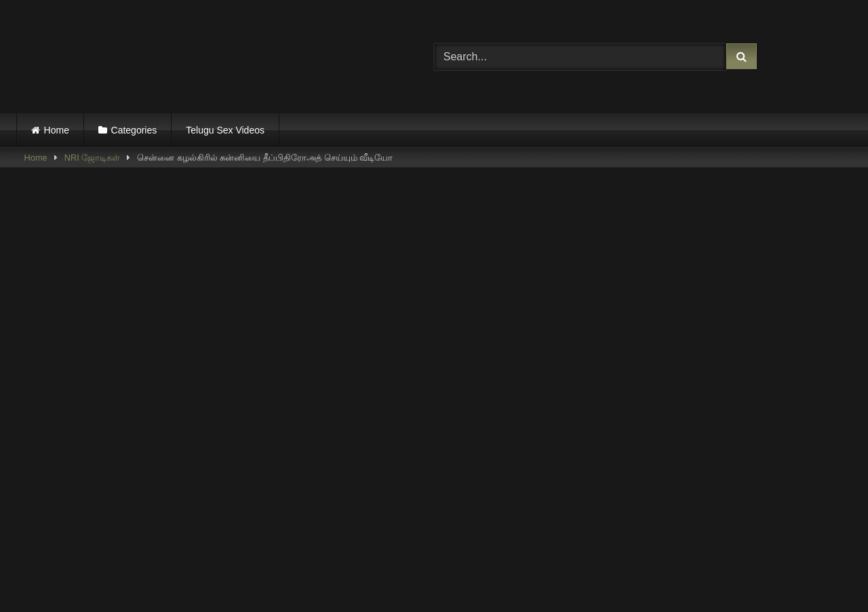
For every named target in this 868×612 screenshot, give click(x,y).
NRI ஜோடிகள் (93, 158)
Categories (134, 130)
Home (57, 130)
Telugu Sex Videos (225, 130)
